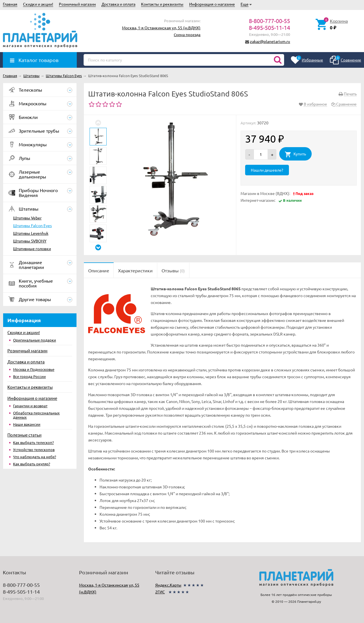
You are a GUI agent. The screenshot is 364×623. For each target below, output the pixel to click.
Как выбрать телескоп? (33, 442)
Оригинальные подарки (35, 340)
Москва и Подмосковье (34, 369)
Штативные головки (32, 248)
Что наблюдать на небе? (35, 457)
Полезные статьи (24, 435)
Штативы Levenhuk (31, 233)
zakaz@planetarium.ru (270, 41)
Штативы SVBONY (30, 241)
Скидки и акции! (38, 4)
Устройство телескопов (34, 450)
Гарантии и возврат (30, 406)
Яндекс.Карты (168, 585)
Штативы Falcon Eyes (32, 225)
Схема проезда (187, 35)
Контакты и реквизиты (162, 4)
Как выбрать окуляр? (32, 464)
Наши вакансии (27, 424)
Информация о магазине (212, 4)
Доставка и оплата (118, 4)
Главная (10, 4)
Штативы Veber (27, 218)
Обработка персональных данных (36, 415)
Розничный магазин (77, 4)
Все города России (29, 376)
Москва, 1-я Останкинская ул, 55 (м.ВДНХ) (161, 28)
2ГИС (160, 592)
